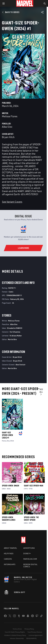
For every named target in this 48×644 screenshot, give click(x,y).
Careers (8, 559)
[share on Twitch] (37, 616)
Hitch (12, 441)
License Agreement (36, 635)
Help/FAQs (9, 554)
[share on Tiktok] (41, 616)
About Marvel (11, 548)
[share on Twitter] (10, 616)
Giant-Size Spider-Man (34, 486)
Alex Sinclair (21, 365)
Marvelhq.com (30, 559)
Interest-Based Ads (17, 638)
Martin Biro (12, 339)
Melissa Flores (10, 116)
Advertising (29, 548)
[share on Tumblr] (19, 616)
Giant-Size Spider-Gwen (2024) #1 (7, 435)
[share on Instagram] (14, 616)
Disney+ (27, 554)
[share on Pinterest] (32, 616)
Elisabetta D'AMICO (15, 328)
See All (41, 392)
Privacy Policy (29, 629)
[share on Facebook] (5, 616)
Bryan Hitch (8, 137)
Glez (8, 441)
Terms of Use (17, 629)
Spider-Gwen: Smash (11, 486)
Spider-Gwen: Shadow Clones (9, 519)
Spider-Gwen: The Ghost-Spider (31, 519)
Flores (4, 441)
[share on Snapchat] (28, 616)
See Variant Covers (12, 202)
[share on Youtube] (23, 616)
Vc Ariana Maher (16, 336)
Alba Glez (7, 127)
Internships (10, 564)
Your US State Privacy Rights (15, 632)
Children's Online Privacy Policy (15, 635)
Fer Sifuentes (15, 332)
